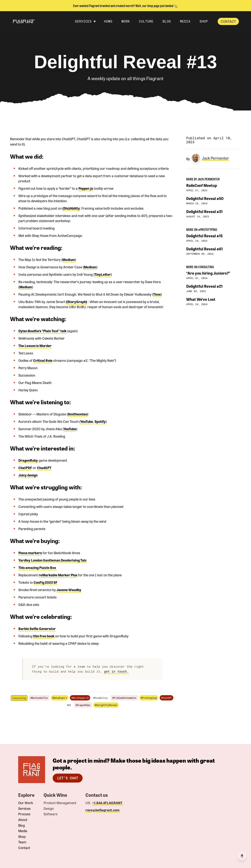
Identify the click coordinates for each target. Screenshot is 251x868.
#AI (69, 705)
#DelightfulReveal (106, 705)
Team (22, 842)
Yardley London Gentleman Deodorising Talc (52, 560)
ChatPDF (25, 468)
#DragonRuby (83, 705)
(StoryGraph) (77, 302)
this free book (44, 636)
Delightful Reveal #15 (204, 236)
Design (49, 808)
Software (50, 814)
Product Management (60, 803)
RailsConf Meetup (202, 185)
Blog (22, 825)
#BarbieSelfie (39, 698)
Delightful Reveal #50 (205, 198)
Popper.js (86, 188)
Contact (228, 21)
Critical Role (43, 360)
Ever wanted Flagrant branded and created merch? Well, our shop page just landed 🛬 (126, 5)
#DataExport (60, 698)
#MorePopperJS (80, 698)
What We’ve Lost (201, 299)
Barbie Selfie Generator (37, 628)
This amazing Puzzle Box (38, 567)
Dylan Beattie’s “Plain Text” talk (42, 331)
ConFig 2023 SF (45, 582)
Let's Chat (68, 778)
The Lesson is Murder (35, 345)
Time (157, 294)
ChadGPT (44, 468)
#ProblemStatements (124, 698)
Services (24, 808)
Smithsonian (78, 414)
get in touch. (116, 671)
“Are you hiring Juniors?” (208, 273)
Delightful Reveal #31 (204, 211)
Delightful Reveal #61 (204, 249)
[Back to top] (242, 856)
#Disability (100, 698)
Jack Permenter (215, 158)
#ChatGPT (167, 698)
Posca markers (30, 553)
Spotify (100, 421)
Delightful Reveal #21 (204, 286)
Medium (69, 259)
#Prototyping (149, 698)
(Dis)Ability (71, 208)
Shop (22, 837)
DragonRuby (28, 460)
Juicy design (28, 475)
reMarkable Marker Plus (58, 575)
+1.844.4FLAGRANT (108, 803)
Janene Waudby (69, 590)
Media (23, 831)
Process (24, 814)
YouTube (87, 421)
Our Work (26, 803)
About (23, 820)
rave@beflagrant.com (102, 810)
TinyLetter (103, 274)
